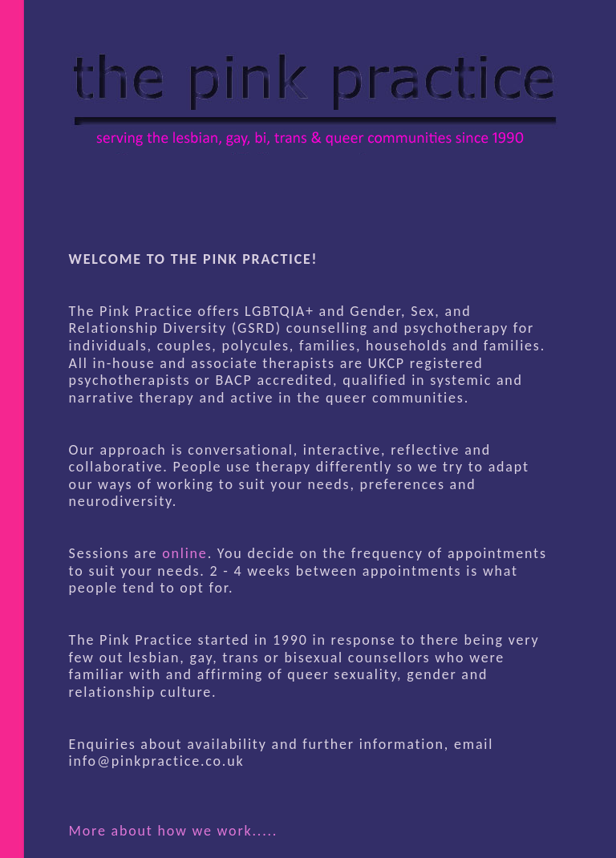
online (184, 553)
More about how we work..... (174, 831)
